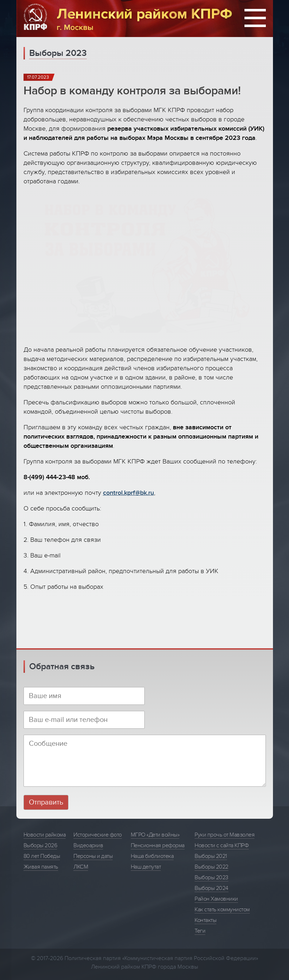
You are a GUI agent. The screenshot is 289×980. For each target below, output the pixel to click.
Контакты (205, 920)
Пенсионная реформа (158, 845)
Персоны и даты (93, 856)
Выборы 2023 (58, 53)
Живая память (41, 867)
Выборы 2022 (211, 867)
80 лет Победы (42, 856)
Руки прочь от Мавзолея (225, 835)
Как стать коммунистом (222, 910)
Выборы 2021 (211, 856)
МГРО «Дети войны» (155, 835)
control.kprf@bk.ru (128, 493)
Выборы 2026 (40, 845)
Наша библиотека (152, 856)
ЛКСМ (81, 867)
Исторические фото (98, 835)
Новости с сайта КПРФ (222, 845)
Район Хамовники (216, 899)
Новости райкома (45, 835)
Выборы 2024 (211, 888)
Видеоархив (88, 845)
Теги (200, 931)
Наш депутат (146, 867)
